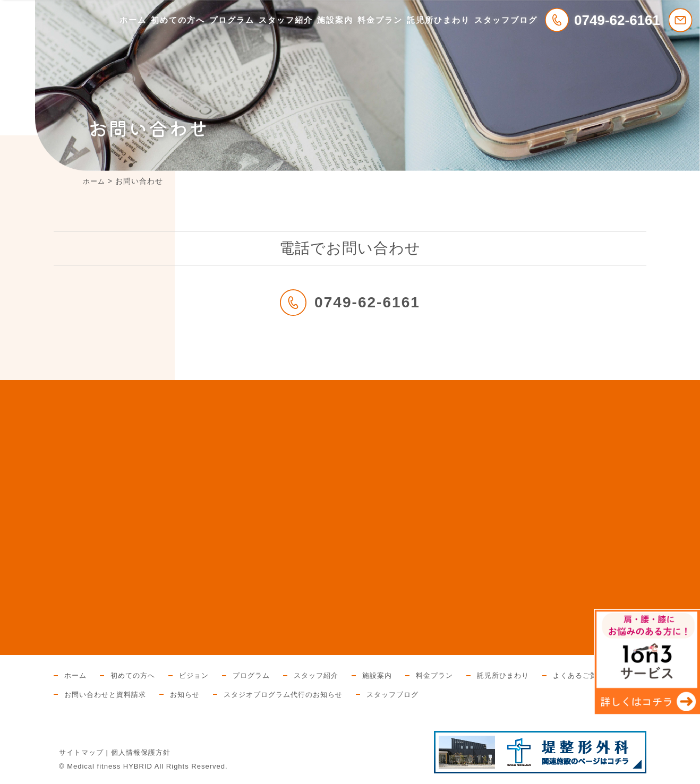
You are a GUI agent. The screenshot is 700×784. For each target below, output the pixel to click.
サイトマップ (81, 752)
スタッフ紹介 (286, 20)
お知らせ (192, 694)
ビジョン (200, 675)
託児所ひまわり (438, 20)
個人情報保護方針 (141, 752)
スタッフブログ (506, 20)
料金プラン (380, 20)
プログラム (232, 20)
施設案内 (335, 20)
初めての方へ (178, 20)
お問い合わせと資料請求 (108, 694)
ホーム (133, 20)
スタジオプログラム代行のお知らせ (295, 694)
